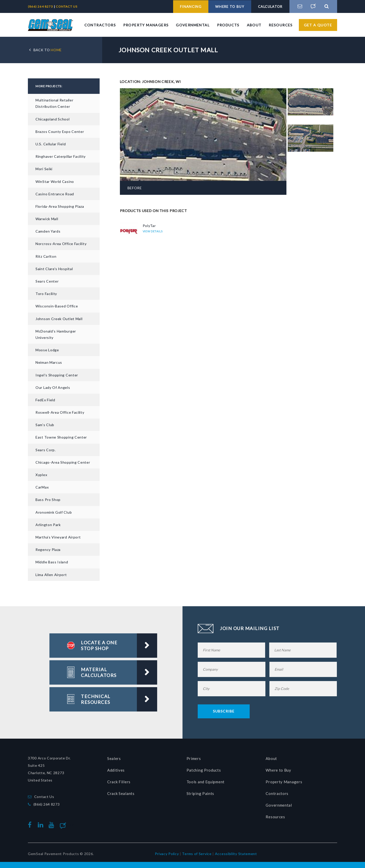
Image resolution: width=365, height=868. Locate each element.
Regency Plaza (48, 549)
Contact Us (44, 796)
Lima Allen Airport (51, 574)
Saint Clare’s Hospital (54, 268)
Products (228, 25)
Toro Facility (46, 293)
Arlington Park (48, 524)
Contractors (100, 25)
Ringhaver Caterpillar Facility (61, 156)
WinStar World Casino (55, 181)
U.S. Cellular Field (51, 144)
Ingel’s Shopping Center (57, 375)
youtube (52, 824)
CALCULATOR (268, 6)
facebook (31, 824)
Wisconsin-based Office (57, 306)
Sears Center (47, 281)
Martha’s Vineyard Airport (58, 537)
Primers (194, 758)
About (254, 25)
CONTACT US (67, 6)
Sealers (114, 758)
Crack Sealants (121, 793)
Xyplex (41, 474)
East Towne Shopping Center (61, 437)
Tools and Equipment (206, 781)
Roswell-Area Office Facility (60, 412)
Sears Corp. (46, 449)
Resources (281, 25)
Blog (71, 824)
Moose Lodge (47, 350)
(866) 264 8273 (41, 6)
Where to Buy (278, 770)
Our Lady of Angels (53, 387)
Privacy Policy (167, 853)
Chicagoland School (53, 119)
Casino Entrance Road (55, 193)
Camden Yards (48, 231)
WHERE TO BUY (224, 6)
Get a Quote (318, 25)
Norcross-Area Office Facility (61, 243)
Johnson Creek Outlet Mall (59, 318)
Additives (116, 770)
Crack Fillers (119, 781)
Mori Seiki (44, 169)
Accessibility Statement (236, 853)
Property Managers (146, 25)
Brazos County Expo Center (60, 131)
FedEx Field (45, 400)
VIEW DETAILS (153, 231)
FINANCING (182, 6)
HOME (48, 50)
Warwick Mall (47, 219)
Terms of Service (197, 853)
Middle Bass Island (52, 562)
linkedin (42, 824)
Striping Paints (200, 793)
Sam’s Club (45, 424)
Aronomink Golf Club (54, 512)
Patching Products (204, 770)
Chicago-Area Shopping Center (63, 462)
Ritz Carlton (46, 256)
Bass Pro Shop (48, 499)
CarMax (42, 487)
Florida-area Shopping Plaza (60, 206)
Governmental (193, 25)
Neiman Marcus (49, 362)
